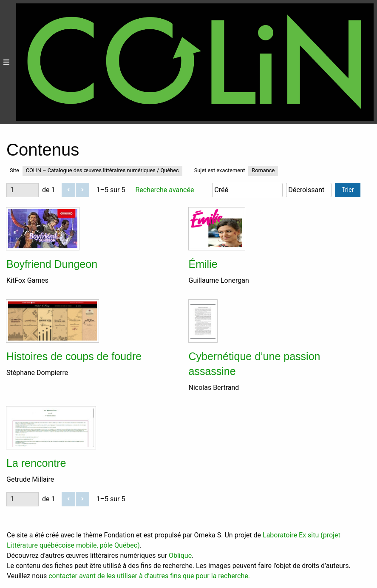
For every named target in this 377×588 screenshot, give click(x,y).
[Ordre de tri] (309, 190)
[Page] (23, 190)
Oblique (180, 555)
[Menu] (6, 62)
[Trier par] (247, 190)
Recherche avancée (164, 190)
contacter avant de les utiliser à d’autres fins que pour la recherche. (149, 576)
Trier (348, 190)
